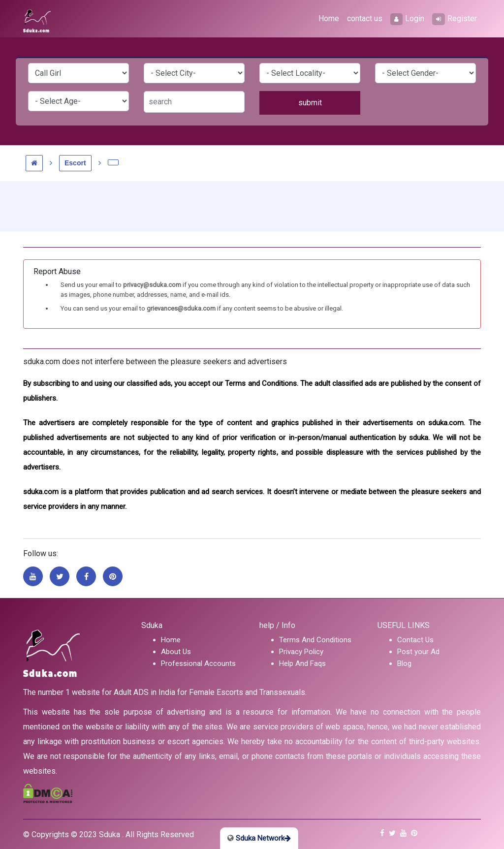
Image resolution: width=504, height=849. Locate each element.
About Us (176, 652)
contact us (365, 18)
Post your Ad (418, 652)
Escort (75, 163)
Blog (404, 663)
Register (455, 19)
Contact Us (415, 640)
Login (407, 19)
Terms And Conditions (315, 640)
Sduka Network (259, 838)
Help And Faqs (302, 663)
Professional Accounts (198, 663)
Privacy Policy (301, 652)
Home (329, 18)
